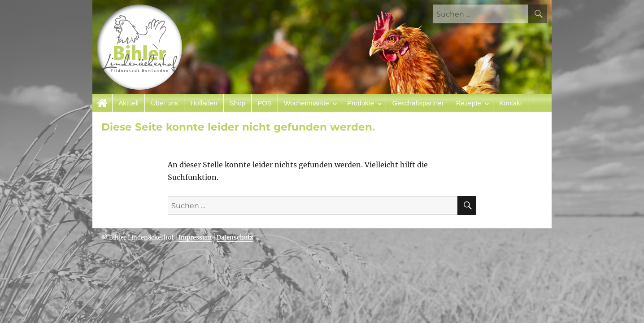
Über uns (164, 103)
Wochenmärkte (307, 103)
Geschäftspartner (418, 103)
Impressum (195, 238)
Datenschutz (235, 238)
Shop (237, 103)
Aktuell (128, 103)
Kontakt (511, 103)
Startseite (102, 103)
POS (265, 103)
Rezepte (469, 103)
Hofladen (204, 103)
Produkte (361, 103)
